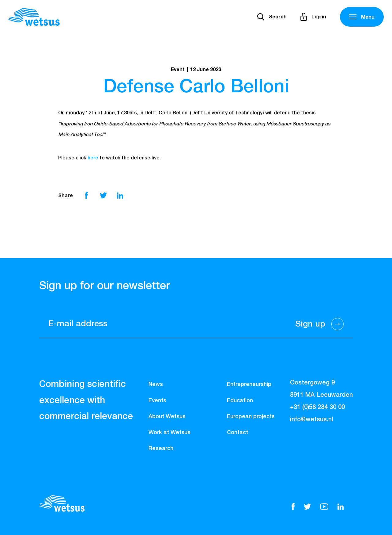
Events (157, 401)
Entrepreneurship (249, 384)
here (93, 158)
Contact (237, 433)
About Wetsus (167, 417)
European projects (251, 417)
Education (240, 401)
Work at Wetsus (170, 433)
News (156, 384)
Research (161, 449)
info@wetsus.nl (312, 419)
